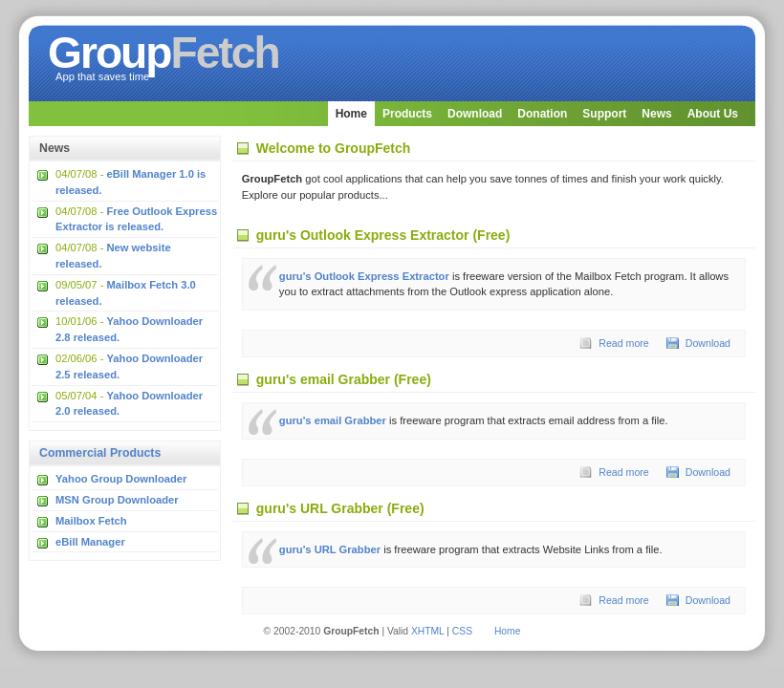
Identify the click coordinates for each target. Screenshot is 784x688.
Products (407, 114)
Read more (624, 343)
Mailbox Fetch (91, 521)
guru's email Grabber (333, 420)
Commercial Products (100, 453)
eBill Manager (90, 542)
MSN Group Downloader (117, 500)
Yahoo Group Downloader (121, 479)
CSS (462, 631)
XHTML (428, 631)
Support (604, 114)
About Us (713, 114)
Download (475, 114)
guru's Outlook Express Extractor (364, 276)
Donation (542, 114)
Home (351, 114)
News (656, 114)
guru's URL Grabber (330, 549)
